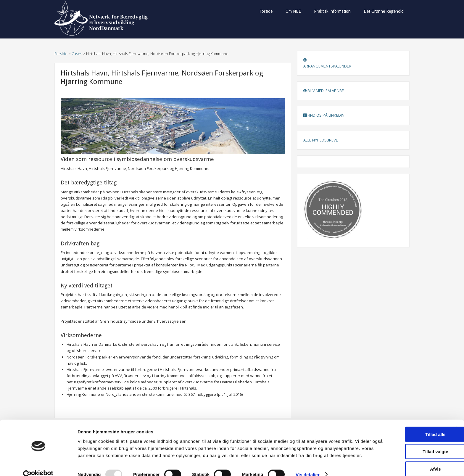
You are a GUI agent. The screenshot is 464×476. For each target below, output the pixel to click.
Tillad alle (399, 417)
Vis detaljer (308, 464)
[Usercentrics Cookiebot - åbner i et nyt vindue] (38, 464)
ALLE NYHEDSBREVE (321, 140)
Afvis (400, 452)
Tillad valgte (399, 434)
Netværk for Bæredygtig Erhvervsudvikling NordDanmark (102, 18)
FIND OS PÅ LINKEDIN (324, 115)
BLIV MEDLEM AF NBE (324, 91)
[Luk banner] (455, 411)
